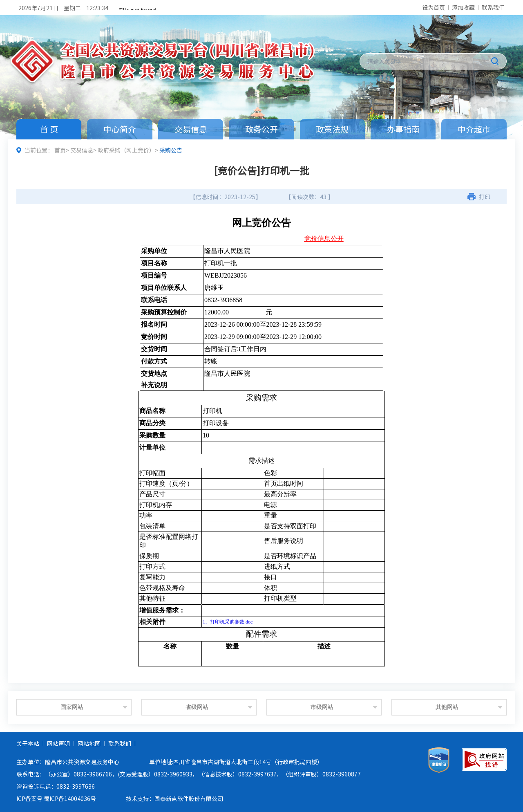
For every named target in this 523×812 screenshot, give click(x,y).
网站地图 (89, 743)
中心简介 (120, 129)
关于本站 (28, 743)
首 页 (49, 129)
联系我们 (493, 7)
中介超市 (474, 129)
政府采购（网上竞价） (126, 150)
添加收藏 (463, 7)
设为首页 (434, 7)
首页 (60, 150)
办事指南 (403, 129)
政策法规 (332, 129)
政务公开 (261, 129)
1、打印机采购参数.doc (228, 622)
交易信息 (191, 129)
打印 (485, 197)
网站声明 (58, 743)
